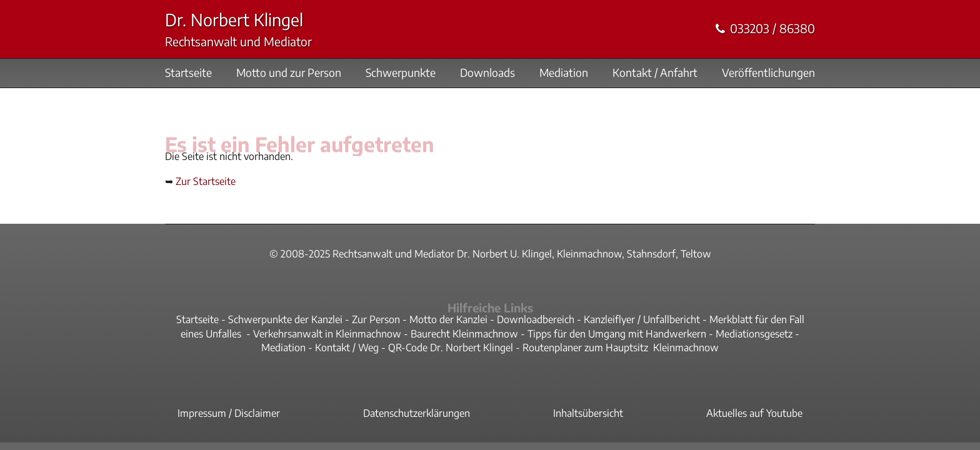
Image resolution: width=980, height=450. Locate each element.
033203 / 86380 (772, 28)
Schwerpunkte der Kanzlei (285, 319)
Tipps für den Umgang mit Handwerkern (617, 334)
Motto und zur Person (289, 73)
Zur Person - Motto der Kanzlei (420, 319)
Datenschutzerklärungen (417, 413)
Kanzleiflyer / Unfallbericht (642, 319)
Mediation (564, 73)
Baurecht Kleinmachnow (464, 334)
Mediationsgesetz (754, 334)
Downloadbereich (536, 319)
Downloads (487, 73)
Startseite (188, 73)
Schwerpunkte (401, 73)
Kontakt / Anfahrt (655, 73)
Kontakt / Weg (347, 347)
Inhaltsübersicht (588, 413)
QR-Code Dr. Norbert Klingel (451, 347)
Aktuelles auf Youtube (754, 413)
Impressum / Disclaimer (229, 413)
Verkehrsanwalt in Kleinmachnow (327, 334)
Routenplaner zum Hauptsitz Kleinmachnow (621, 347)
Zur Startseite (206, 181)
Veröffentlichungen (768, 73)
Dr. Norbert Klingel (234, 20)
